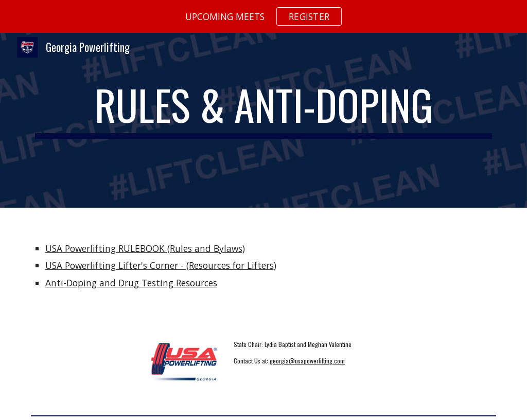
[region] (263, 16)
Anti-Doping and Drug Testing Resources (131, 283)
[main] (264, 121)
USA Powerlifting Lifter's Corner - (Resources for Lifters (160, 265)
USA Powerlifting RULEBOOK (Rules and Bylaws (144, 248)
